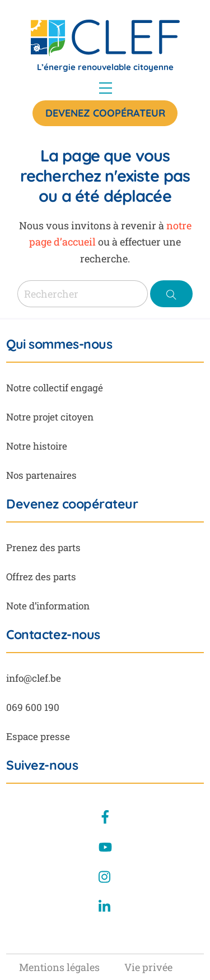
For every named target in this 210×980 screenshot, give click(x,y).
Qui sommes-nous (59, 344)
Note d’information (48, 606)
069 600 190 (33, 707)
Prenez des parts (43, 547)
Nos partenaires (41, 475)
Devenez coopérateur (105, 113)
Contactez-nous (53, 635)
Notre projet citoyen (50, 417)
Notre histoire (37, 446)
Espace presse (38, 736)
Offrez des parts (41, 577)
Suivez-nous (42, 765)
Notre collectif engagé (55, 388)
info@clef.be (34, 678)
